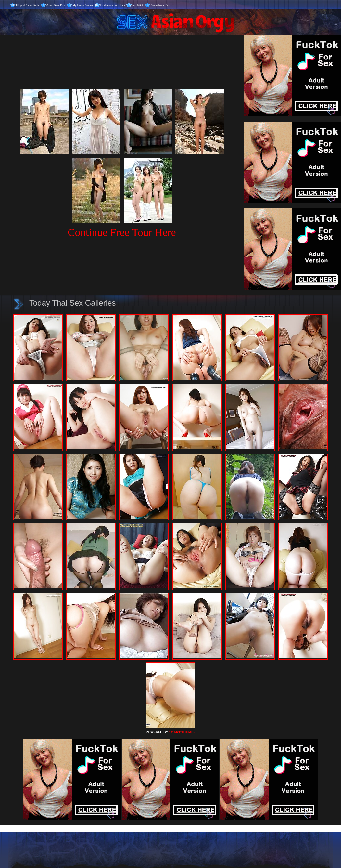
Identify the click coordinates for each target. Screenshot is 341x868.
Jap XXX (138, 5)
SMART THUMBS (182, 732)
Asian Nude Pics (160, 5)
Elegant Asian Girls (27, 5)
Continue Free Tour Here (122, 232)
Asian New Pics (56, 5)
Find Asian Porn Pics (113, 5)
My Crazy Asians (83, 5)
